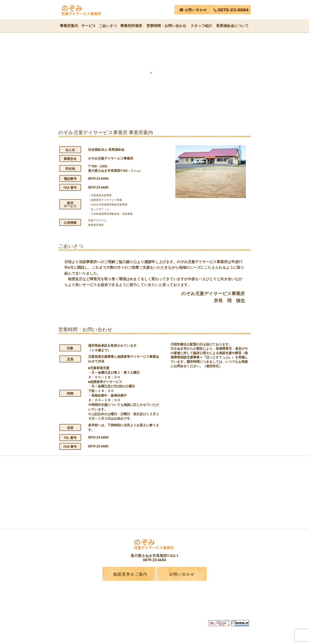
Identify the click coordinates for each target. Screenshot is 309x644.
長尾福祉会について (232, 26)
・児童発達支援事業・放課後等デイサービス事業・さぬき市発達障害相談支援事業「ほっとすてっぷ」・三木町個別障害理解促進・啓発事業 (115, 204)
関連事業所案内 (146, 606)
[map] (138, 171)
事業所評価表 (131, 26)
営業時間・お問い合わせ (166, 26)
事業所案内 (69, 26)
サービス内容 (116, 606)
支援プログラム (99, 220)
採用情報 (207, 606)
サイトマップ (232, 606)
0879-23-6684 (154, 560)
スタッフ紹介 (201, 26)
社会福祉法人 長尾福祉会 (155, 599)
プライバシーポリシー (155, 613)
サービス (88, 26)
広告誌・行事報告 (179, 606)
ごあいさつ (108, 26)
